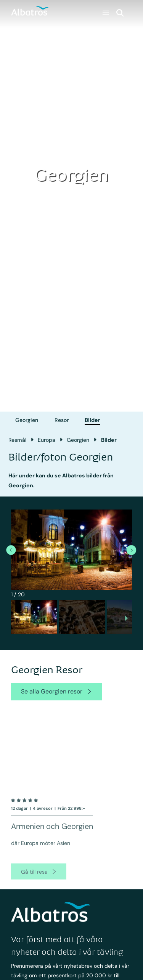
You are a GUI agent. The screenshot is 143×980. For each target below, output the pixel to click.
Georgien (27, 420)
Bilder (92, 420)
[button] (34, 617)
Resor (62, 420)
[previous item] (11, 550)
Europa (47, 440)
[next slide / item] (126, 619)
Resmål (17, 440)
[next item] (131, 550)
